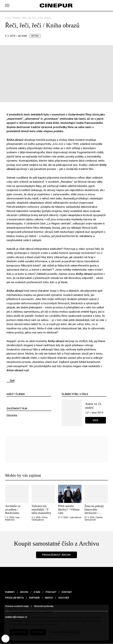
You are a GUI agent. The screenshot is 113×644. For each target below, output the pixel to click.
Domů (8, 18)
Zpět (12, 381)
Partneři (34, 598)
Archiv (24, 592)
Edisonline (12, 415)
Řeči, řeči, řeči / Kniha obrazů (36, 18)
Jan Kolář (22, 36)
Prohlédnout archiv (56, 555)
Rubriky (17, 18)
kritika (35, 36)
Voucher (64, 598)
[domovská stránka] (56, 5)
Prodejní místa (14, 598)
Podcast (51, 592)
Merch (49, 598)
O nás (37, 592)
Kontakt (67, 592)
